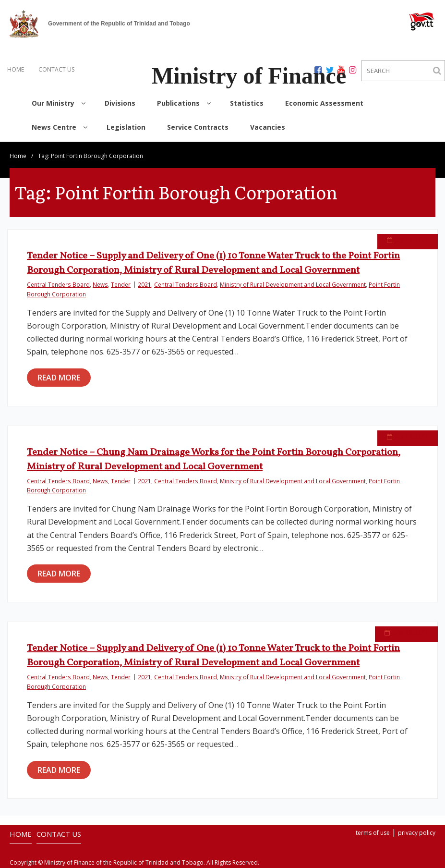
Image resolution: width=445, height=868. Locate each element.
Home (18, 156)
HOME (16, 69)
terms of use (373, 833)
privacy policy (417, 833)
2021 (144, 284)
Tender (121, 284)
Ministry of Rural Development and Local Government (293, 284)
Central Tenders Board (58, 284)
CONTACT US (56, 69)
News (100, 284)
